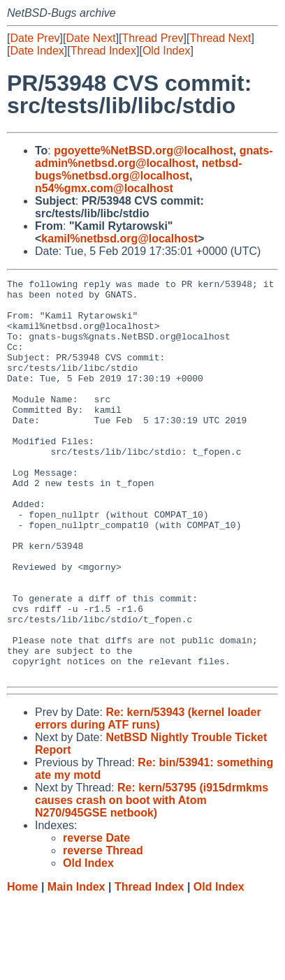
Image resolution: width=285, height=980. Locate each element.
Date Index (37, 51)
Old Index (166, 51)
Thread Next (220, 38)
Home (22, 966)
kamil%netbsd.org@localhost (119, 239)
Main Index (76, 966)
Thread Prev (153, 38)
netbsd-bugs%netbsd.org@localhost (139, 169)
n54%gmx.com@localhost (104, 188)
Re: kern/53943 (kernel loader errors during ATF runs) (148, 798)
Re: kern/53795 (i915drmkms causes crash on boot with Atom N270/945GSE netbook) (152, 880)
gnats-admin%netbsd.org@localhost (154, 157)
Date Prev (35, 38)
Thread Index (103, 51)
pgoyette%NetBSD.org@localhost (144, 151)
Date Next (90, 38)
